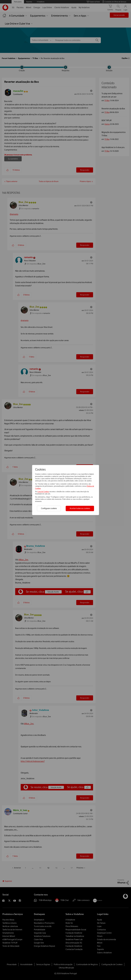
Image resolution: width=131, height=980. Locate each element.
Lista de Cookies (43, 492)
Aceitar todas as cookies (80, 508)
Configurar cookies (49, 508)
